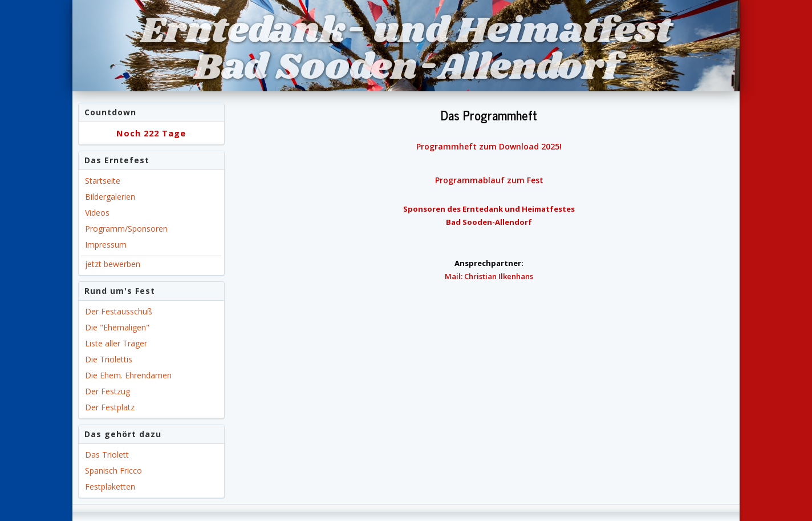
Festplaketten (110, 486)
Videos (97, 213)
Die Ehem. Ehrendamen (128, 375)
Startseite (103, 181)
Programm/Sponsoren (126, 229)
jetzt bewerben (113, 264)
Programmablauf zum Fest (489, 180)
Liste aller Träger (116, 343)
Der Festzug (107, 391)
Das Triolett (107, 455)
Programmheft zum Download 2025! (489, 146)
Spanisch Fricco (113, 470)
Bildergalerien (110, 197)
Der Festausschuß (119, 311)
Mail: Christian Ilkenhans (489, 276)
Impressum (106, 245)
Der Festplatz (110, 407)
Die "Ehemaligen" (117, 327)
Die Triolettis (109, 359)
